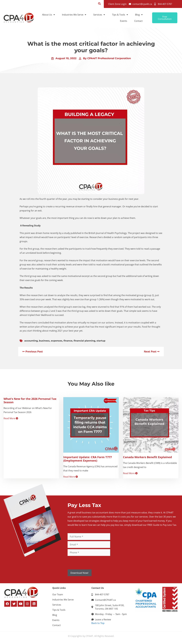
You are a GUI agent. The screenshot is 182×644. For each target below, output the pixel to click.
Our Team (58, 594)
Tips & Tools (120, 15)
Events (124, 21)
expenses (57, 341)
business (44, 341)
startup (101, 341)
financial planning (84, 341)
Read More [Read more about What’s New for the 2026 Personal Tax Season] (11, 418)
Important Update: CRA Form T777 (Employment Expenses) (88, 459)
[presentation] (89, 563)
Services (99, 15)
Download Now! (79, 573)
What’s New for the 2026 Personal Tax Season (30, 400)
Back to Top (98, 623)
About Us (48, 15)
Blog (139, 15)
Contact (138, 21)
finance (68, 341)
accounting (31, 341)
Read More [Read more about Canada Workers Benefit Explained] (130, 473)
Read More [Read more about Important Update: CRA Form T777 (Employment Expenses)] (71, 477)
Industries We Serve (74, 15)
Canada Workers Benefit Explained (147, 457)
